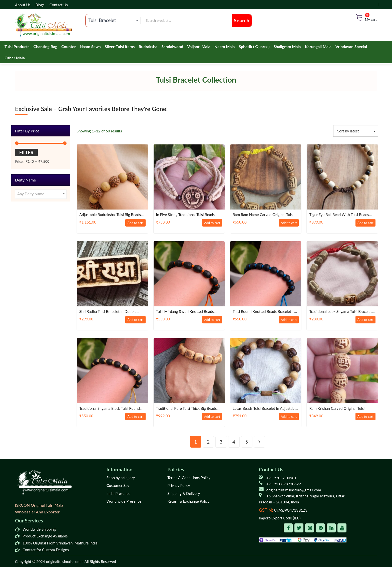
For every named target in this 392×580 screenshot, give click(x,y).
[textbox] (41, 194)
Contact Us (59, 5)
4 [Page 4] (234, 442)
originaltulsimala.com (63, 561)
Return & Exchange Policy (188, 501)
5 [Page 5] (247, 442)
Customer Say (118, 485)
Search (242, 20)
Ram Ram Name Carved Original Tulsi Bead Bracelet (265, 215)
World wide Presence (124, 501)
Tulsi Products (17, 46)
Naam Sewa (90, 46)
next (259, 442)
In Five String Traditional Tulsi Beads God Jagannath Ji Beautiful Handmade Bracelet (187, 215)
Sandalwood (172, 46)
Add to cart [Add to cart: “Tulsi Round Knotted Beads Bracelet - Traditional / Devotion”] (286, 320)
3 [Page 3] (221, 442)
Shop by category (121, 478)
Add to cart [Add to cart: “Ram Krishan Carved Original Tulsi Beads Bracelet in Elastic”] (363, 417)
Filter (26, 152)
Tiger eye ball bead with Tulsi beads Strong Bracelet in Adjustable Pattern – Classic (342, 215)
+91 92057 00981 (282, 478)
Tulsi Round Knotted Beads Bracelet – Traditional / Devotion (266, 312)
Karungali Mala (318, 46)
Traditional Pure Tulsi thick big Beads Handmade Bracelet (189, 409)
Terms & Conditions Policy (189, 478)
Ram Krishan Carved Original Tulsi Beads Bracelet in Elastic (339, 409)
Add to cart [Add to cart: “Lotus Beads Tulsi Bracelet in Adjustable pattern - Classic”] (286, 417)
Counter (69, 46)
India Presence (118, 493)
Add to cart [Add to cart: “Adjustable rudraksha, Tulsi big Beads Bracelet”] (133, 223)
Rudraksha (148, 46)
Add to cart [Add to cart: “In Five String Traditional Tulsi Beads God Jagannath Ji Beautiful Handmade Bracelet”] (210, 223)
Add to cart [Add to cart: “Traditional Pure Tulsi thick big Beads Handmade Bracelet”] (210, 417)
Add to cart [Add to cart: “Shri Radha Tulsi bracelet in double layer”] (133, 320)
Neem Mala (225, 46)
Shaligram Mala (287, 46)
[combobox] (41, 194)
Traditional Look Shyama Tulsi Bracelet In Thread (335, 312)
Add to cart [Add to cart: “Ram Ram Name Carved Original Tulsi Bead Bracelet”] (286, 223)
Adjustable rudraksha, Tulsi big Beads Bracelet (112, 215)
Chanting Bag (45, 46)
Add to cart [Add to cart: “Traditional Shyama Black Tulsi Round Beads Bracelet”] (133, 417)
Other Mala (15, 58)
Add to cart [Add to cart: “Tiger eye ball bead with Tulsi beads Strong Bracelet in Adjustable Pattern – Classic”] (363, 223)
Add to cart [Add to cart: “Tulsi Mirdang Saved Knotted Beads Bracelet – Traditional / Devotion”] (210, 320)
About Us (23, 5)
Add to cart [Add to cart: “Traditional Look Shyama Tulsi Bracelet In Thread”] (363, 320)
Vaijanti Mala (199, 46)
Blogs (40, 5)
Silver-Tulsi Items (120, 46)
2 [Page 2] (208, 442)
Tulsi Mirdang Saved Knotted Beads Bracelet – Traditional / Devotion (187, 312)
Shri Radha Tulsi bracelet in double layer (110, 312)
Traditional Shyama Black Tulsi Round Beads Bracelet (112, 409)
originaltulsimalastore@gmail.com (294, 490)
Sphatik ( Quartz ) (254, 46)
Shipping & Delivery (184, 493)
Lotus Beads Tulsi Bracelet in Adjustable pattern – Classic (258, 409)
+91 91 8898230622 (284, 484)
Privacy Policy (179, 485)
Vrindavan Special (351, 46)
